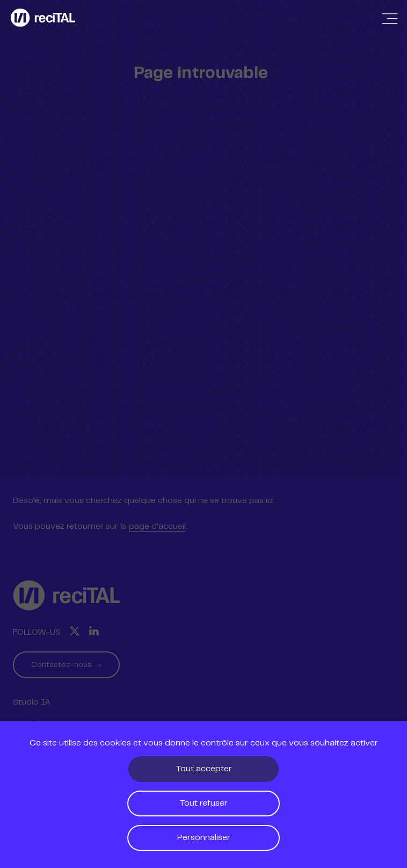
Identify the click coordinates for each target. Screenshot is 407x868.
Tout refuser (203, 803)
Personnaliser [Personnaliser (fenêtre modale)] (204, 838)
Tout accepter (204, 769)
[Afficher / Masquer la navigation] (390, 19)
